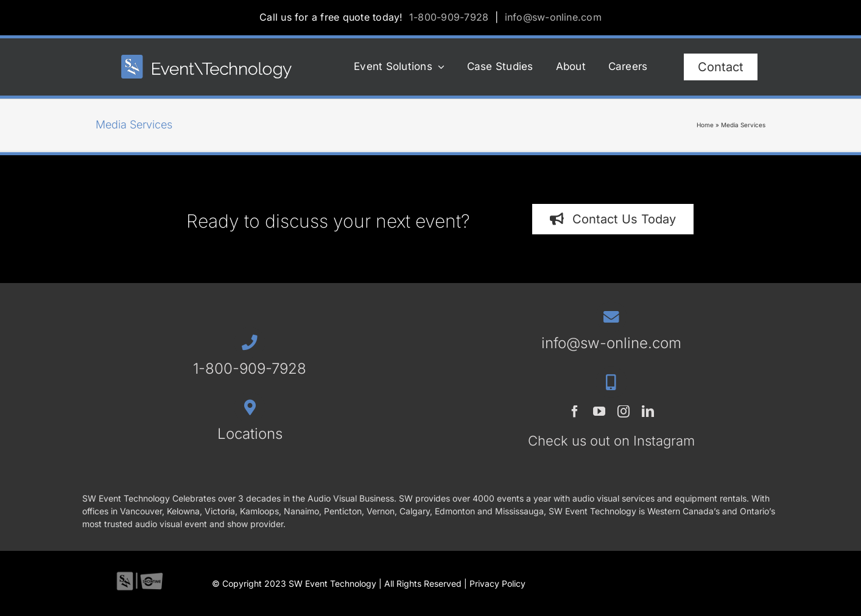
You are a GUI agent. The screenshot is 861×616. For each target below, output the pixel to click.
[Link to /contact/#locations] (249, 408)
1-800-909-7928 (449, 17)
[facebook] (575, 411)
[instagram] (624, 411)
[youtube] (599, 411)
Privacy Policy (497, 583)
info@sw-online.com (553, 17)
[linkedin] (648, 411)
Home (705, 125)
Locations (250, 434)
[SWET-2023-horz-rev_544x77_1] (206, 60)
